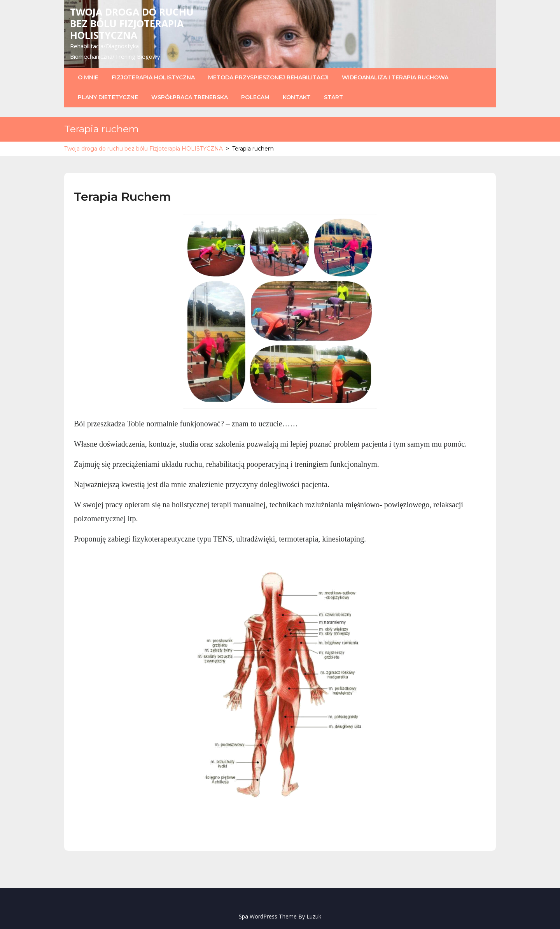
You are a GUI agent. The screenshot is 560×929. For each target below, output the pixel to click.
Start (333, 97)
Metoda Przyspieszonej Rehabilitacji (268, 77)
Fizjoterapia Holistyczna (153, 77)
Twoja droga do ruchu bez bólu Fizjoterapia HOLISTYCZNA (132, 23)
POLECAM (255, 97)
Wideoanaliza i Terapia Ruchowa (395, 77)
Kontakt (297, 97)
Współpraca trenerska (190, 97)
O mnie (88, 77)
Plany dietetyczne (108, 97)
